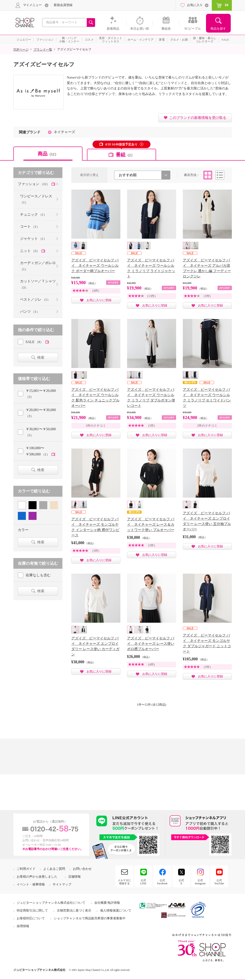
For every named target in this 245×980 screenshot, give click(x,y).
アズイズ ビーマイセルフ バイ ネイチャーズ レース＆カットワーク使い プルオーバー (151, 524)
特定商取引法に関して (32, 911)
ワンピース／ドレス (36, 199)
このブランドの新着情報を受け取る (198, 118)
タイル (208, 175)
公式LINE (143, 882)
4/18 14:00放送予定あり (121, 144)
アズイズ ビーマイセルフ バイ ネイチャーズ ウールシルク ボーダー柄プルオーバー (95, 266)
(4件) (96, 291)
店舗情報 (74, 877)
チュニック (33, 214)
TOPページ (21, 50)
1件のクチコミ (96, 426)
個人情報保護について (116, 911)
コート (30, 226)
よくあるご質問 (54, 869)
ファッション (34, 184)
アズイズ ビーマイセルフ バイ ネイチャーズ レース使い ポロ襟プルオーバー (151, 644)
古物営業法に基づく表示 (74, 911)
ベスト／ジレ (35, 299)
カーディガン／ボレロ (38, 266)
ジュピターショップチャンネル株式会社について (51, 903)
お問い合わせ (82, 869)
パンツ (30, 311)
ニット (30, 251)
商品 (48, 154)
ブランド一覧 (43, 50)
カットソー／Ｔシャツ (38, 284)
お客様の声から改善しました (37, 877)
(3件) (207, 296)
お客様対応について (31, 918)
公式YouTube (219, 882)
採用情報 (23, 926)
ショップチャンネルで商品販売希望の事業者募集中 (90, 918)
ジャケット (33, 239)
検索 (41, 357)
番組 (125, 155)
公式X (181, 882)
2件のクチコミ (207, 426)
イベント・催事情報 (31, 884)
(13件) (151, 296)
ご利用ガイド (26, 869)
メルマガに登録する (124, 882)
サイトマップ (62, 884)
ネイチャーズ (64, 132)
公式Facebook (162, 882)
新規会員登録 (63, 5)
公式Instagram (200, 882)
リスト (220, 175)
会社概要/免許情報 (107, 903)
